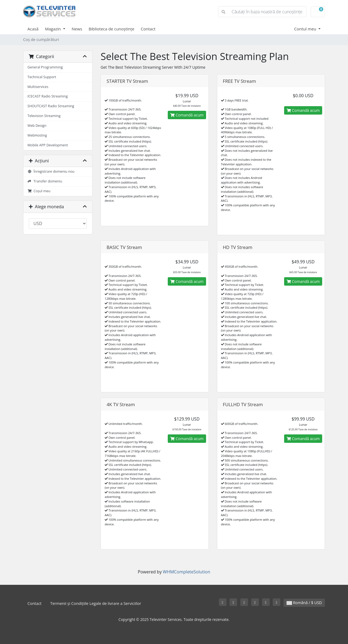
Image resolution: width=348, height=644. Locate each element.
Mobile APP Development (48, 145)
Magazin (54, 29)
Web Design (37, 126)
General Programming (45, 67)
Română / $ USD (304, 603)
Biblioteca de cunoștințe (111, 29)
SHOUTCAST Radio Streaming (51, 106)
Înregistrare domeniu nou (51, 171)
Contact (148, 29)
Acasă (33, 29)
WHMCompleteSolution (187, 572)
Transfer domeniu (45, 181)
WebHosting (37, 135)
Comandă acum (187, 115)
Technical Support (42, 77)
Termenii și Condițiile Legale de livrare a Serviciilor (96, 603)
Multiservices (38, 87)
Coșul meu (39, 191)
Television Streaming (44, 116)
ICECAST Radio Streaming (48, 96)
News (77, 29)
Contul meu (306, 29)
